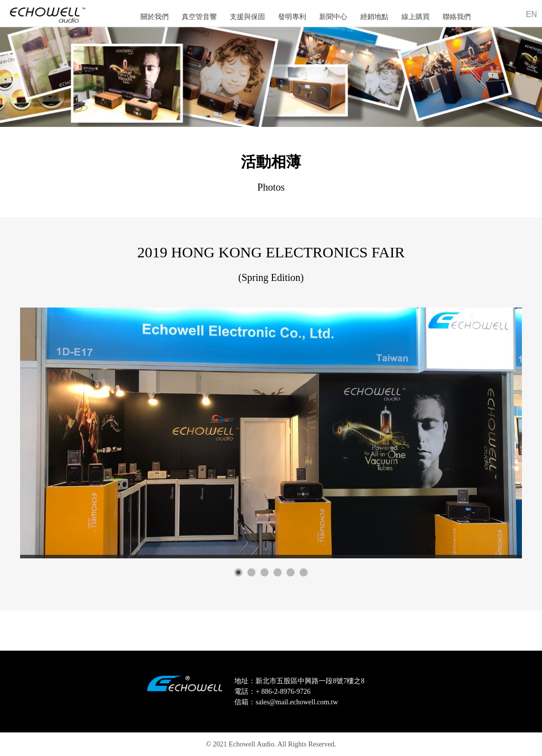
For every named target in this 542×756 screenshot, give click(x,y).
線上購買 (416, 17)
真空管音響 (199, 17)
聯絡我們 (457, 17)
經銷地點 (374, 17)
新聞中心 (333, 17)
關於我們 (155, 17)
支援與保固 (247, 17)
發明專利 (292, 17)
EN (531, 14)
